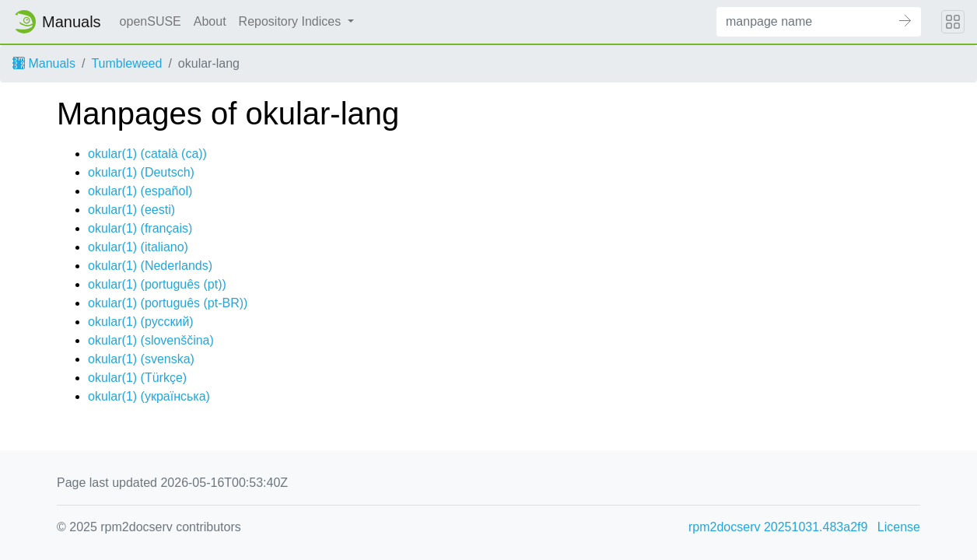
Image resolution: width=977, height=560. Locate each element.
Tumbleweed (126, 63)
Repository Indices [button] (292, 21)
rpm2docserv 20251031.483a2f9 (778, 527)
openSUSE (151, 21)
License (899, 527)
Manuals (44, 63)
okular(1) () (147, 154)
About (210, 21)
